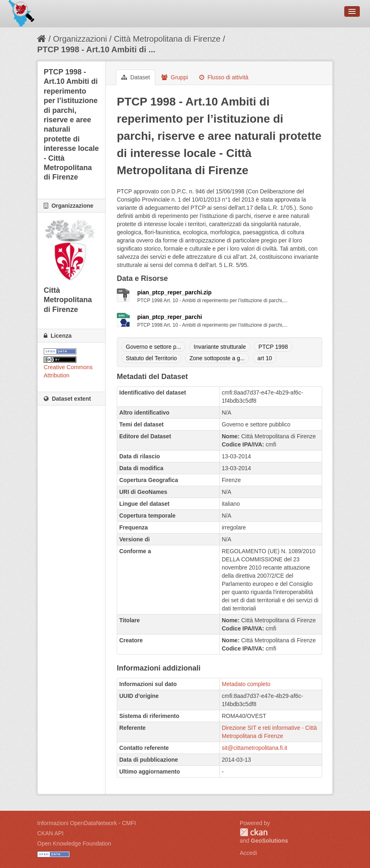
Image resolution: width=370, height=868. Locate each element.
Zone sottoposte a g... (217, 358)
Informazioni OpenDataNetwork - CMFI (87, 823)
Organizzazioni (80, 39)
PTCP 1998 (273, 347)
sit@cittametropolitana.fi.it (255, 748)
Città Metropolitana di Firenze (167, 39)
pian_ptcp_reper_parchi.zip (174, 292)
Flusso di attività (224, 77)
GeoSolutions (269, 841)
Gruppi (175, 77)
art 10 (265, 358)
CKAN (254, 832)
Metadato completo (246, 684)
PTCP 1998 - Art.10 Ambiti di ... (96, 49)
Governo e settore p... (153, 347)
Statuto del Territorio (151, 358)
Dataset (136, 77)
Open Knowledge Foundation (74, 843)
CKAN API (50, 833)
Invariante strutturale (220, 347)
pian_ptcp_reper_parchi (170, 317)
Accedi (248, 853)
